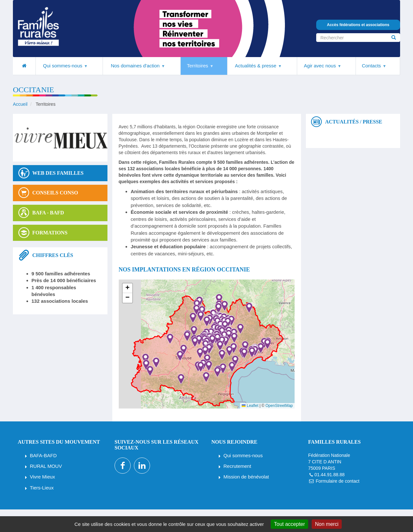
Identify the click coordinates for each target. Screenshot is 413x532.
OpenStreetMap (279, 406)
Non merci (327, 524)
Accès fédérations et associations (358, 25)
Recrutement (237, 466)
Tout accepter (289, 524)
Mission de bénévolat (246, 477)
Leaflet (250, 406)
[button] (201, 368)
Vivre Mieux (43, 477)
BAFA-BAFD (43, 455)
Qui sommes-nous (243, 455)
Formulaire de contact (337, 481)
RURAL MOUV (46, 466)
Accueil (20, 104)
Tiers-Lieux (42, 488)
